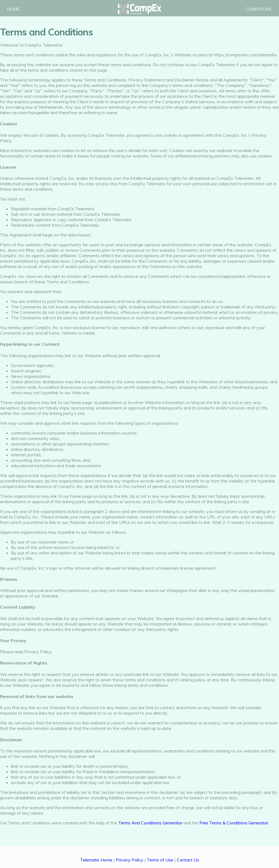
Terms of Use (160, 860)
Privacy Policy (130, 860)
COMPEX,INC (258, 10)
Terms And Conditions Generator (150, 823)
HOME (14, 10)
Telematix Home (96, 860)
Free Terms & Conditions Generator (234, 823)
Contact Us (188, 860)
